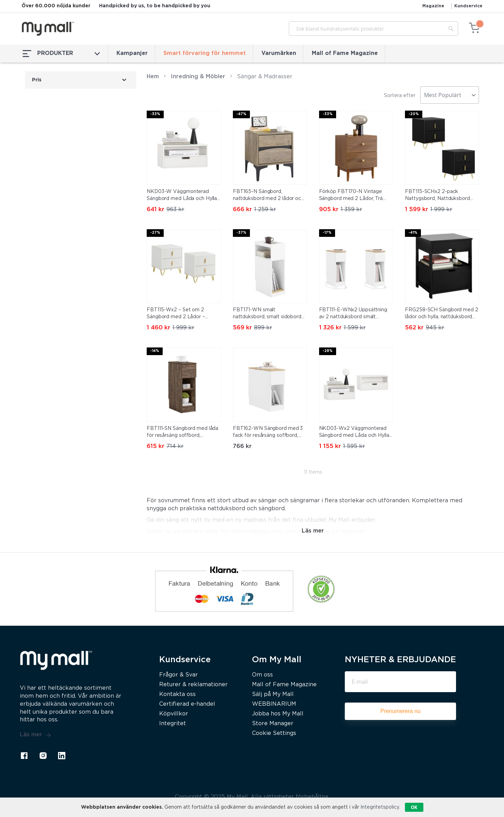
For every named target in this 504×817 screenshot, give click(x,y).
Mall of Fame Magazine (345, 53)
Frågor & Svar (178, 675)
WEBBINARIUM (274, 704)
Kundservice (468, 6)
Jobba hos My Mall (278, 714)
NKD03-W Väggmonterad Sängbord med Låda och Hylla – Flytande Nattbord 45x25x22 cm (183, 196)
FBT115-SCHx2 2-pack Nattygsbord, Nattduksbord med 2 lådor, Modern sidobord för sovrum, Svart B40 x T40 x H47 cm (441, 196)
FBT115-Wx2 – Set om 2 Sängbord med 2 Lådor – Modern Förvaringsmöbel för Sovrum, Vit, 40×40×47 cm (180, 314)
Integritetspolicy (380, 807)
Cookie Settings (274, 733)
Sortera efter (400, 96)
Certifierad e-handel (187, 704)
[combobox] (373, 29)
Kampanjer (132, 53)
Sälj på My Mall (273, 694)
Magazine (433, 6)
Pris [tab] (37, 80)
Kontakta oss (177, 694)
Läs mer (35, 735)
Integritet (173, 724)
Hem (153, 77)
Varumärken (279, 53)
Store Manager (273, 724)
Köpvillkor (174, 714)
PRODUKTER (61, 54)
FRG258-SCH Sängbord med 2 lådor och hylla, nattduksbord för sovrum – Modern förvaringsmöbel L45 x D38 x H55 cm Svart (442, 314)
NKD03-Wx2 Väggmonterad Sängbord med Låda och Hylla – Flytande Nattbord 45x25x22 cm (356, 433)
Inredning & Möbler (198, 77)
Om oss (262, 675)
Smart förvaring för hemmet (205, 53)
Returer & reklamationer (193, 685)
